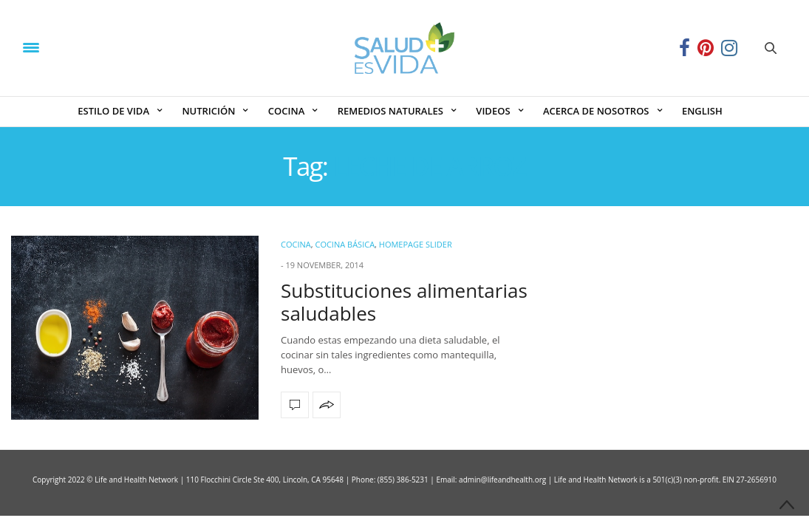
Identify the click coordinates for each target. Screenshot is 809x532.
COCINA (286, 111)
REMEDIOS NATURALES (390, 111)
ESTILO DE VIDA (113, 111)
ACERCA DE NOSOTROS (596, 111)
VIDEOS (493, 111)
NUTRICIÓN (208, 111)
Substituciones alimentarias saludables (404, 302)
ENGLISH (702, 111)
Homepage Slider (416, 244)
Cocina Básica (345, 244)
